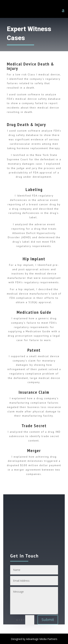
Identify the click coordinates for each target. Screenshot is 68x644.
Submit (48, 620)
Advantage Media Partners (42, 639)
